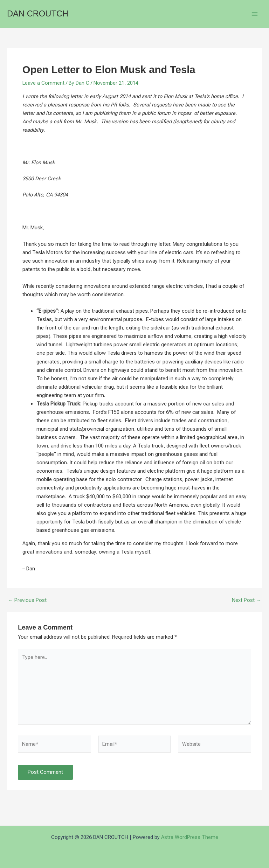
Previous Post (27, 600)
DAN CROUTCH (38, 14)
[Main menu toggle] (255, 14)
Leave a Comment (43, 83)
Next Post (247, 600)
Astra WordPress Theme (190, 837)
